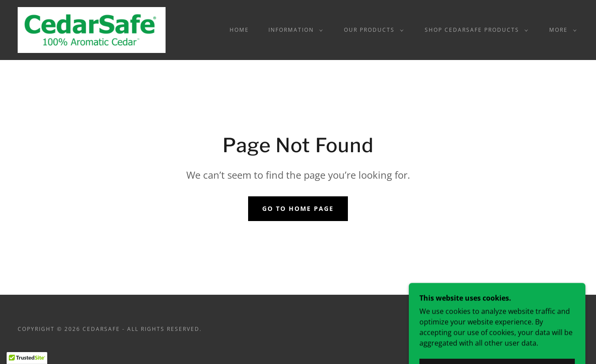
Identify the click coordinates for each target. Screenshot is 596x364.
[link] (92, 29)
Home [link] (239, 30)
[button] (294, 30)
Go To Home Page (298, 208)
